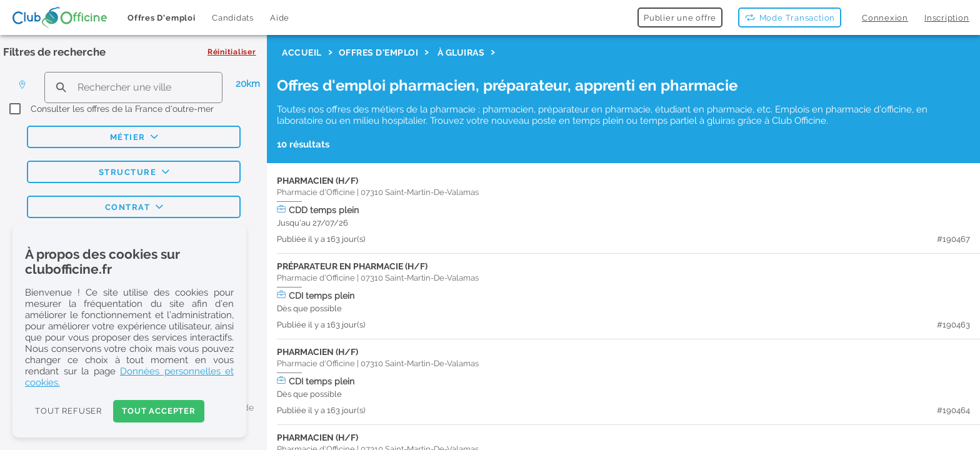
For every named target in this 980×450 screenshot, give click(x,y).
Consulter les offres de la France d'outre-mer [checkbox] (122, 109)
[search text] (133, 87)
